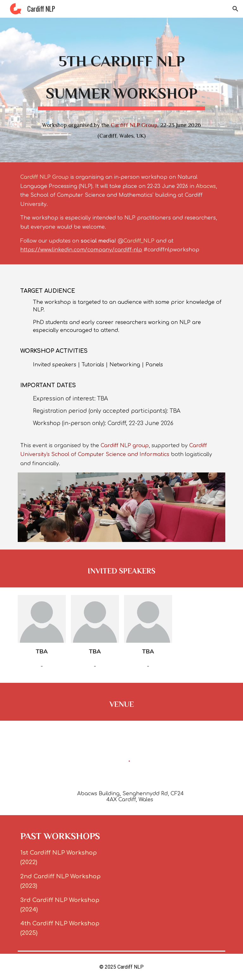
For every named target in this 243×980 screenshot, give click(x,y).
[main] (121, 75)
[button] (235, 9)
